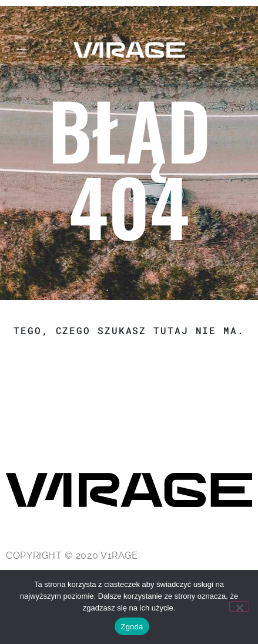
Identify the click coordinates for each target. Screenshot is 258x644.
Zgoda (132, 627)
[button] (21, 53)
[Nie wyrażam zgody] (239, 606)
